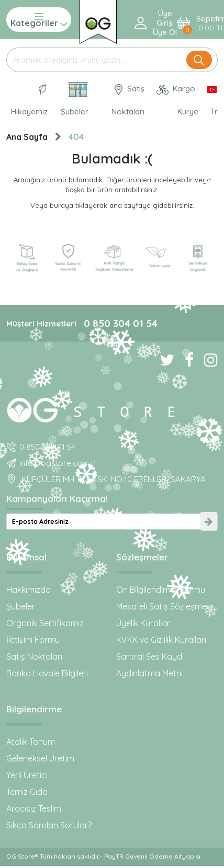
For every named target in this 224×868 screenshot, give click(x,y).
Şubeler (21, 606)
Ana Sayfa (27, 137)
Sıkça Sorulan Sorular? (49, 825)
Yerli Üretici (27, 775)
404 (76, 137)
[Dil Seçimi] (209, 100)
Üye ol (165, 32)
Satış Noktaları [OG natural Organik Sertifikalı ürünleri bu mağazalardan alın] (128, 100)
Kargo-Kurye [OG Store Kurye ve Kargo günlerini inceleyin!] (177, 100)
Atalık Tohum (31, 742)
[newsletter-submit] (209, 521)
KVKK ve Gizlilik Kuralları (161, 640)
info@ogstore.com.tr (58, 463)
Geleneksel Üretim (40, 758)
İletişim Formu (33, 640)
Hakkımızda (29, 590)
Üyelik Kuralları (144, 623)
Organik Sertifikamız (45, 623)
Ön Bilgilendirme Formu (161, 590)
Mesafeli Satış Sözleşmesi (164, 606)
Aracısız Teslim (34, 808)
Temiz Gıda (27, 792)
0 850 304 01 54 (121, 323)
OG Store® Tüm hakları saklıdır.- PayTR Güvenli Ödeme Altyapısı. (104, 856)
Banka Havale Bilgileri (47, 673)
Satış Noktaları (34, 656)
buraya (61, 205)
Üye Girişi (165, 18)
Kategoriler (39, 20)
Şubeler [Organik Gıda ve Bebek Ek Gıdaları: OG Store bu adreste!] (75, 99)
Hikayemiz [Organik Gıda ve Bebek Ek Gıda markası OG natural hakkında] (29, 101)
